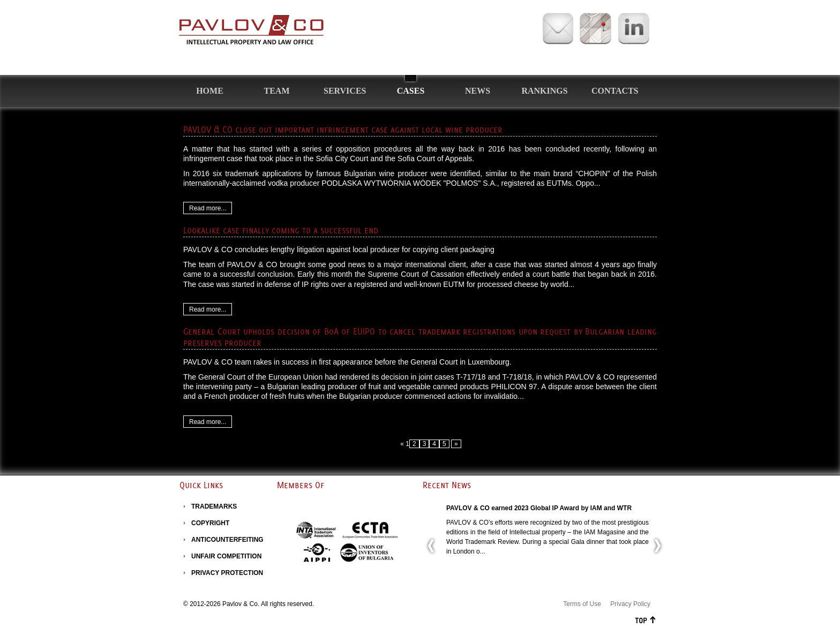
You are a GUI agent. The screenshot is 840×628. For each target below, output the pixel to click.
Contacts (615, 91)
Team (277, 91)
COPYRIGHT (210, 523)
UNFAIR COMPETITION (226, 556)
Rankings (544, 91)
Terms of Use (582, 604)
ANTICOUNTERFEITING (227, 540)
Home (210, 91)
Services (345, 91)
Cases (411, 91)
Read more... (208, 208)
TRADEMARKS (214, 506)
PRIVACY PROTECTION (227, 573)
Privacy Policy (630, 604)
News (478, 91)
